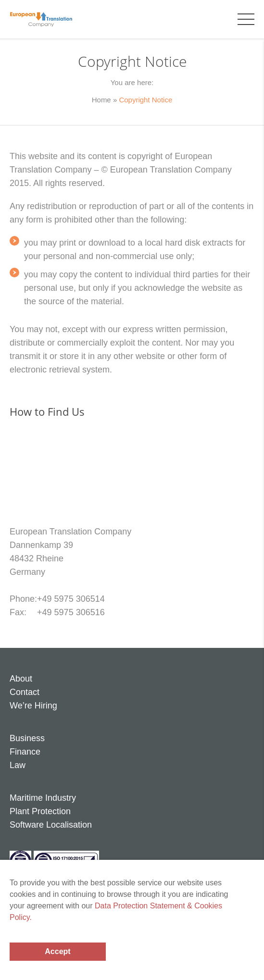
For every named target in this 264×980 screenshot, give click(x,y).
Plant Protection (40, 811)
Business (27, 738)
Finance (25, 752)
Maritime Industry (43, 798)
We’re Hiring (33, 706)
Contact (25, 692)
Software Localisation (51, 825)
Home (101, 100)
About (21, 679)
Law (18, 765)
